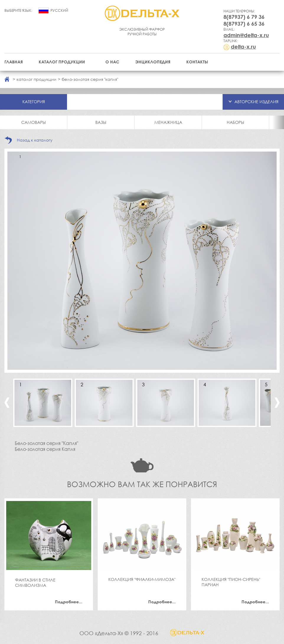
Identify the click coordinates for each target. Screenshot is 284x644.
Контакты (197, 62)
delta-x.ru (243, 47)
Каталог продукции (62, 62)
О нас (112, 62)
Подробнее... (69, 602)
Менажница (168, 122)
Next (277, 403)
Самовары (34, 122)
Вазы (101, 122)
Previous (7, 403)
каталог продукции (36, 79)
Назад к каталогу (35, 140)
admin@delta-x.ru (246, 35)
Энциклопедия (153, 62)
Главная (14, 62)
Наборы (235, 122)
